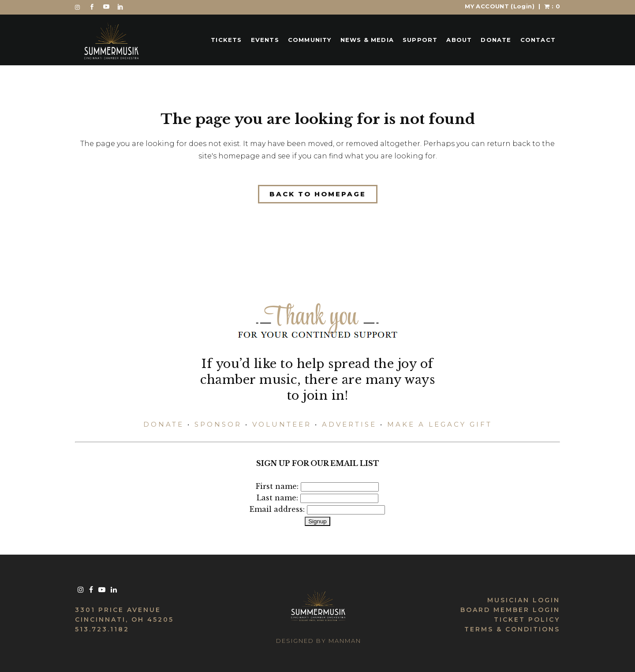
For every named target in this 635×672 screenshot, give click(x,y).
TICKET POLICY (527, 619)
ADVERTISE (349, 424)
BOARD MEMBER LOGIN (510, 610)
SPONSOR (218, 424)
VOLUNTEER (282, 424)
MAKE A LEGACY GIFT (440, 424)
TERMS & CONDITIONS (512, 629)
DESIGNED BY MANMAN (319, 641)
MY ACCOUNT (500, 6)
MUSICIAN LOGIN (524, 600)
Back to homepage (318, 194)
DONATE (164, 424)
